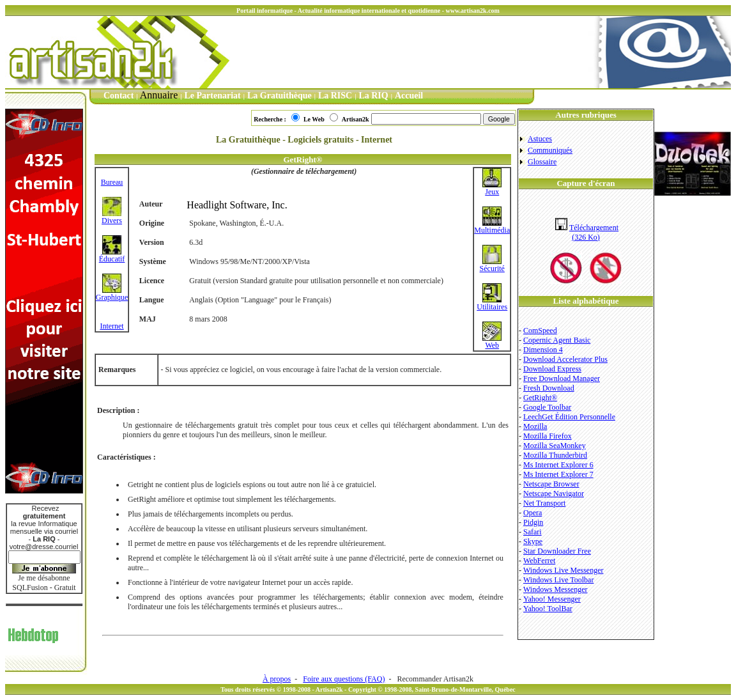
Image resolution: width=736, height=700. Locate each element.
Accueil (409, 96)
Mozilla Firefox (548, 436)
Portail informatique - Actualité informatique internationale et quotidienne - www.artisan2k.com (368, 11)
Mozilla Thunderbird (555, 455)
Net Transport (544, 503)
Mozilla (535, 426)
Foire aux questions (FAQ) (344, 679)
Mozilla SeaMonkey (555, 446)
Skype (533, 541)
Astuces (540, 139)
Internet (111, 326)
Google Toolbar (547, 407)
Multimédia (492, 227)
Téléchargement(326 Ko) (587, 232)
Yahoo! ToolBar (548, 609)
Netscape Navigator (554, 494)
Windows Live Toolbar (558, 580)
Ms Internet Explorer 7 (558, 474)
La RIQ (373, 96)
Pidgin (533, 522)
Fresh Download (549, 388)
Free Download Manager (562, 378)
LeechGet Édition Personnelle (569, 417)
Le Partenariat (213, 96)
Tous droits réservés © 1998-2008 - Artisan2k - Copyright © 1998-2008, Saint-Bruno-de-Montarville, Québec (368, 689)
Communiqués (550, 150)
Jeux (492, 188)
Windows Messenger (556, 589)
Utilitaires (492, 303)
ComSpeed (540, 331)
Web (492, 342)
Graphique (112, 294)
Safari (533, 532)
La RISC (335, 96)
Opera (533, 513)
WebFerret (539, 561)
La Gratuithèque (280, 96)
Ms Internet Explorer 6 (558, 465)
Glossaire (542, 162)
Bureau (112, 182)
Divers (112, 217)
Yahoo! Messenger (552, 599)
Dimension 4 (543, 350)
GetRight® (540, 398)
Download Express (552, 369)
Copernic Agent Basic (557, 340)
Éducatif (112, 255)
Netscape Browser (551, 484)
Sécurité (492, 265)
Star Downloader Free (557, 551)
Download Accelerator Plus (565, 359)
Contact (119, 96)
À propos (277, 679)
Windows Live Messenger (563, 570)
